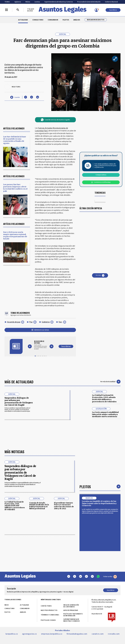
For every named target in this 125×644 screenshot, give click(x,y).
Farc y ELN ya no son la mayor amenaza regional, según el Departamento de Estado (15, 235)
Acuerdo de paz (14, 322)
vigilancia (18, 2)
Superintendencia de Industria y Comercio (59, 2)
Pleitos (85, 555)
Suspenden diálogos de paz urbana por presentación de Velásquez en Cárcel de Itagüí (19, 401)
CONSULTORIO (38, 20)
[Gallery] (41, 345)
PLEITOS (66, 20)
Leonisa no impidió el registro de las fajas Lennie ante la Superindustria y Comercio (99, 572)
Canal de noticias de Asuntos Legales (55, 120)
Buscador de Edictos (96, 20)
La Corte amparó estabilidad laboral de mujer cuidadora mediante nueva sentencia (105, 414)
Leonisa (37, 2)
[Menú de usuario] (96, 10)
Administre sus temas (40, 330)
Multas (28, 2)
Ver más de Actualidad (110, 382)
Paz (31, 322)
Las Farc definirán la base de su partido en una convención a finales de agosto (15, 140)
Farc (60, 322)
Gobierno (46, 322)
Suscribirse (113, 10)
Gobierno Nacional (111, 2)
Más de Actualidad (19, 382)
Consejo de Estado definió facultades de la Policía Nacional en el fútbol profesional (39, 575)
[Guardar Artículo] (15, 97)
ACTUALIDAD (23, 20)
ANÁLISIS (77, 20)
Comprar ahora (101, 175)
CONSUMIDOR (53, 20)
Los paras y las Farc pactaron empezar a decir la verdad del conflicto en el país (15, 188)
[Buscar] (18, 10)
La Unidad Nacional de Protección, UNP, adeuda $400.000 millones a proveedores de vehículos (104, 398)
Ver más (100, 275)
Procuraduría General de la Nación (89, 2)
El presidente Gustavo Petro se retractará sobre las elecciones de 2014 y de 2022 (64, 575)
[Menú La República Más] (6, 10)
